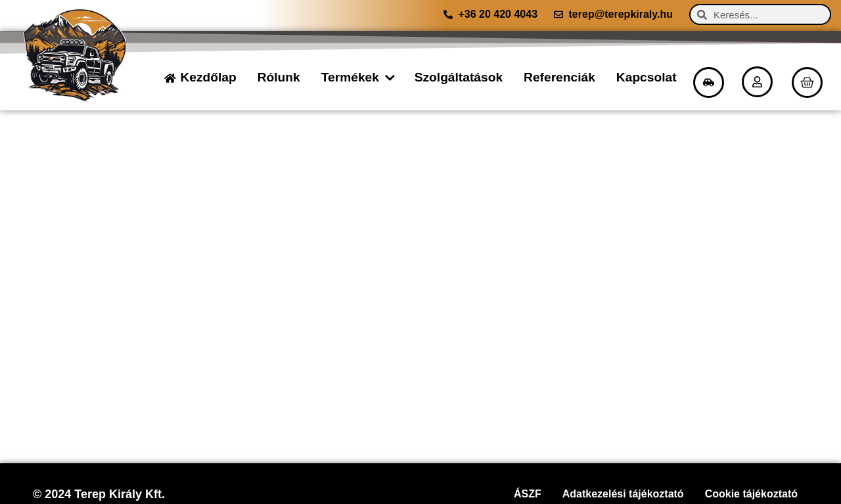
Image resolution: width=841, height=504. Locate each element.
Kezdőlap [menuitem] (208, 77)
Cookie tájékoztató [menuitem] (751, 494)
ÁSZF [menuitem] (528, 494)
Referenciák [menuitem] (559, 77)
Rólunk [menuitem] (279, 77)
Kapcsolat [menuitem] (647, 77)
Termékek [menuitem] (350, 77)
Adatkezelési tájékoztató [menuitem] (623, 494)
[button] (389, 78)
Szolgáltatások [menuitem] (459, 77)
